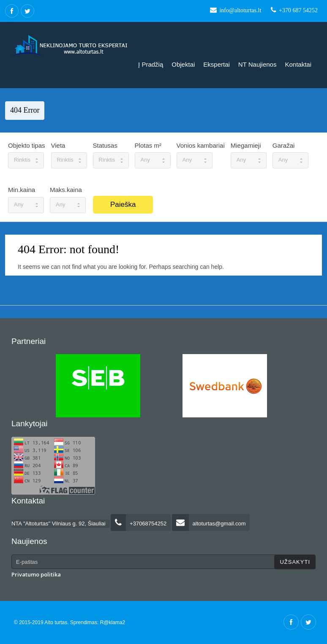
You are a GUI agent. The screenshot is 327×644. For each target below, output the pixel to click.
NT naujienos (258, 64)
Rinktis (26, 160)
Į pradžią (151, 64)
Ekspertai (217, 64)
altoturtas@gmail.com (209, 524)
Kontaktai (298, 64)
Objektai (183, 64)
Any (153, 160)
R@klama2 (113, 622)
